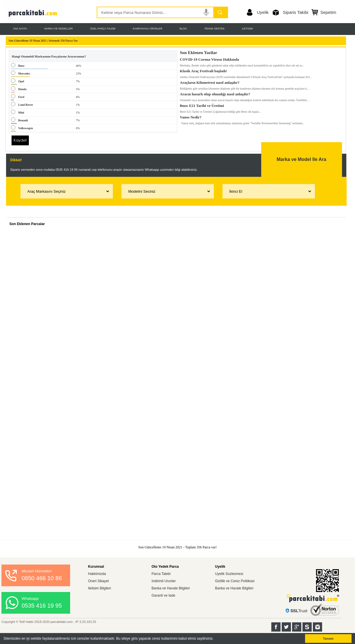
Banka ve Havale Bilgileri (171, 588)
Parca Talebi (161, 574)
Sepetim (328, 12)
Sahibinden (307, 627)
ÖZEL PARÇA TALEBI (103, 29)
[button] (215, 639)
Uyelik (263, 12)
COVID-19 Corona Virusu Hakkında (209, 58)
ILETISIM (247, 29)
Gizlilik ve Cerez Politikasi (235, 581)
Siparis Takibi (296, 12)
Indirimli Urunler (164, 581)
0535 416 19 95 (42, 606)
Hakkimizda (97, 574)
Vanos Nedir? (191, 116)
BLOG (183, 29)
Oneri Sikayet (98, 581)
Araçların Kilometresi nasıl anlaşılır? (210, 81)
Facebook (276, 627)
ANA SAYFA (20, 29)
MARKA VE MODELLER (59, 29)
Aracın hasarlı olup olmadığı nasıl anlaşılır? (215, 93)
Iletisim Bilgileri (99, 588)
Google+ (297, 627)
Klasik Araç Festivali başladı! (203, 70)
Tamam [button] (328, 639)
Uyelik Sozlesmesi (229, 574)
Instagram (317, 627)
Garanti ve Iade (163, 595)
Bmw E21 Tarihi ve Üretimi (202, 105)
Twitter (286, 627)
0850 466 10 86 (42, 578)
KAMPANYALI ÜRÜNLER (147, 29)
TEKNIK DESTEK (214, 29)
